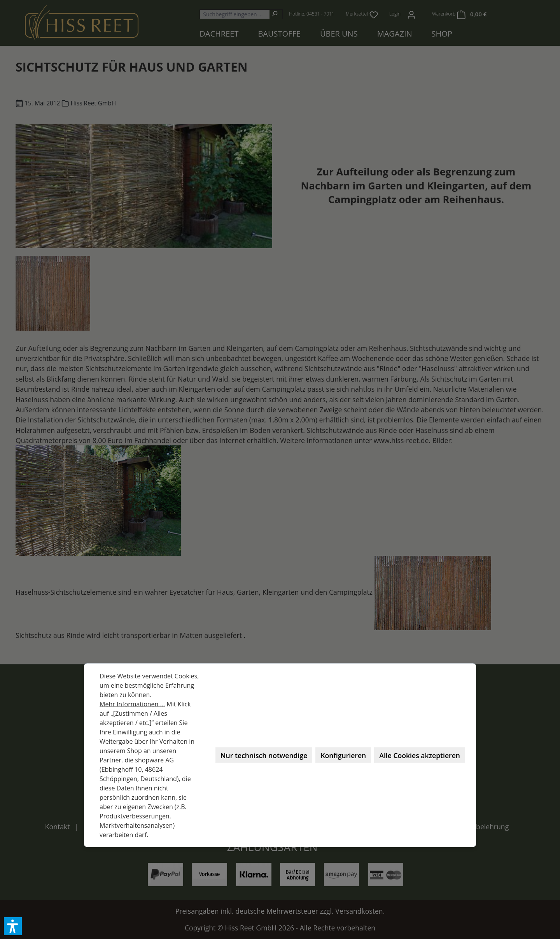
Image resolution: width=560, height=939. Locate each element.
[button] (13, 926)
